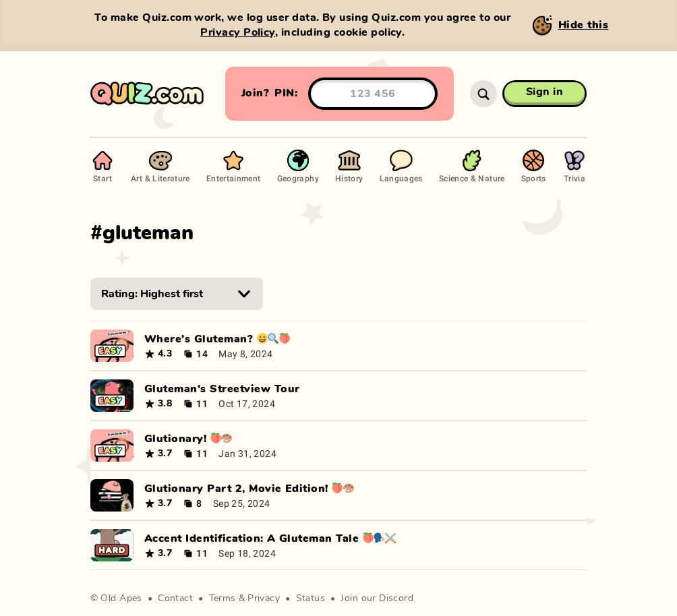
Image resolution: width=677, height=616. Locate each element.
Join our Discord (377, 598)
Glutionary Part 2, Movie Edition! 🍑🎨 (249, 489)
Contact (175, 598)
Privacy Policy (238, 32)
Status (311, 598)
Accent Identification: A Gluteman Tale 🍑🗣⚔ (270, 538)
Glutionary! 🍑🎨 (188, 439)
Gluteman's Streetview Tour (222, 389)
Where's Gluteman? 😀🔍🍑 (217, 339)
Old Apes (121, 598)
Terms (223, 598)
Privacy (264, 598)
